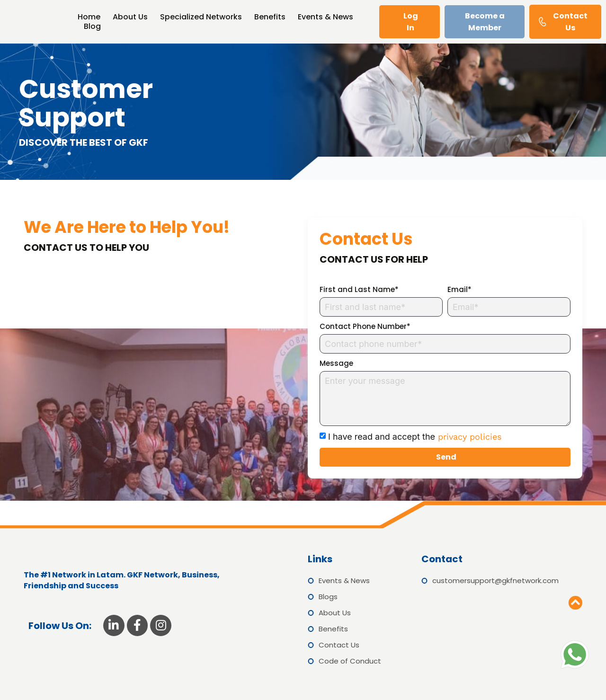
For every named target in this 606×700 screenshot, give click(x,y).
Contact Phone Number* (365, 326)
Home (89, 17)
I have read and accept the (415, 437)
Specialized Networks (201, 17)
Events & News (325, 17)
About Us (130, 17)
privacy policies (468, 437)
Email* (459, 289)
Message (336, 363)
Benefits (270, 17)
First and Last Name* (359, 289)
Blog (92, 27)
